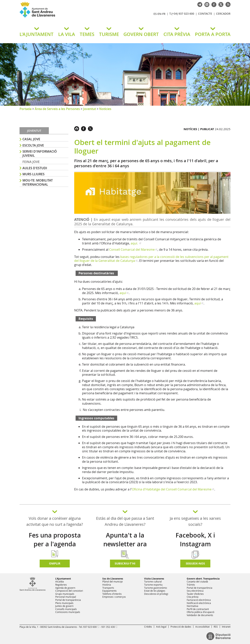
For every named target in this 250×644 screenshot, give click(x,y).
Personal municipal (66, 597)
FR (164, 14)
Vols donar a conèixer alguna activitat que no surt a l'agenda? (55, 521)
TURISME (109, 34)
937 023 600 (90, 627)
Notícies (105, 109)
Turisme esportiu (153, 585)
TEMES (87, 34)
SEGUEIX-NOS (195, 563)
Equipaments (109, 591)
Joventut (90, 109)
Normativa (192, 606)
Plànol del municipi (112, 581)
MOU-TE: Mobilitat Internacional (38, 182)
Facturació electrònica (199, 600)
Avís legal (161, 627)
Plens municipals (64, 603)
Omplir (55, 563)
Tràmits (191, 585)
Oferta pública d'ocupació (200, 612)
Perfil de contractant (198, 609)
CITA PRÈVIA (177, 34)
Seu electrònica (195, 591)
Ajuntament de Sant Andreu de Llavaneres (65, 17)
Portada (25, 109)
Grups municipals (65, 594)
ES (155, 14)
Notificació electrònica (199, 603)
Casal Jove (31, 139)
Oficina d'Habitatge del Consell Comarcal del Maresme (172, 489)
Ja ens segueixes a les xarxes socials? (195, 521)
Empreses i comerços (114, 597)
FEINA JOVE (31, 162)
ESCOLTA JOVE (33, 145)
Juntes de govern (64, 606)
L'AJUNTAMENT (37, 34)
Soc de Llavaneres (113, 579)
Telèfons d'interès (112, 594)
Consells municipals (66, 609)
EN (159, 14)
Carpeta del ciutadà (197, 581)
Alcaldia (60, 581)
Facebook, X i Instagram (195, 540)
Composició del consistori (69, 591)
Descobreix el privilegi (156, 594)
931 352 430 (108, 627)
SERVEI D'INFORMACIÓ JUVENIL (40, 153)
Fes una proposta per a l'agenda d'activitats (55, 544)
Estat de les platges (155, 591)
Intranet (226, 627)
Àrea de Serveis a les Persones (57, 109)
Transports (108, 588)
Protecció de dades (181, 627)
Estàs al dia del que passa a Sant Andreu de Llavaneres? (125, 521)
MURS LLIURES (33, 174)
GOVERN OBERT (141, 34)
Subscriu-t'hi (125, 563)
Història (107, 585)
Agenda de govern (65, 588)
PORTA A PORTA (213, 34)
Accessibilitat (202, 627)
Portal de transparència (68, 600)
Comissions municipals (68, 612)
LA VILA (67, 34)
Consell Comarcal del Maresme (132, 250)
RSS (216, 627)
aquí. (135, 243)
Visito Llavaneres (154, 579)
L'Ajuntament (63, 579)
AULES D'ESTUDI (35, 168)
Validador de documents (200, 615)
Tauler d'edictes (195, 594)
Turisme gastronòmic (156, 588)
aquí (123, 293)
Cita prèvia (193, 597)
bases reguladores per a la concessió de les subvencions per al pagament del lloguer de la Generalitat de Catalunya (151, 259)
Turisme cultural (153, 581)
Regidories (61, 585)
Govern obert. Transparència (203, 579)
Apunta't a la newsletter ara (125, 540)
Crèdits (148, 627)
